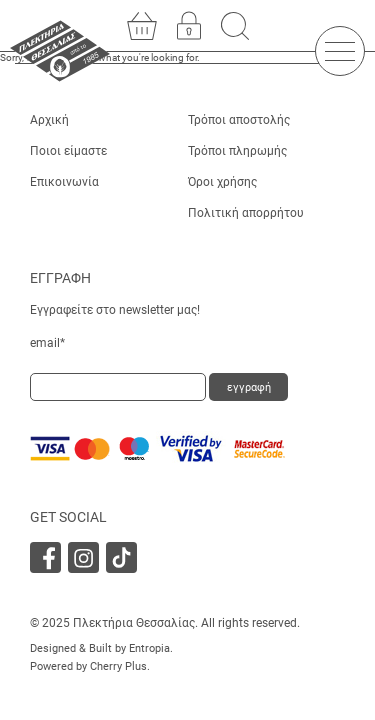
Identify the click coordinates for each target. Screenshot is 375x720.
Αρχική (49, 120)
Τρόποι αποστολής (239, 120)
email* (47, 343)
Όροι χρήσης (222, 182)
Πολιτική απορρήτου (246, 213)
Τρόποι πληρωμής (237, 151)
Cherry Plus (118, 666)
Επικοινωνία (64, 182)
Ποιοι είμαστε (68, 151)
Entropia (149, 648)
